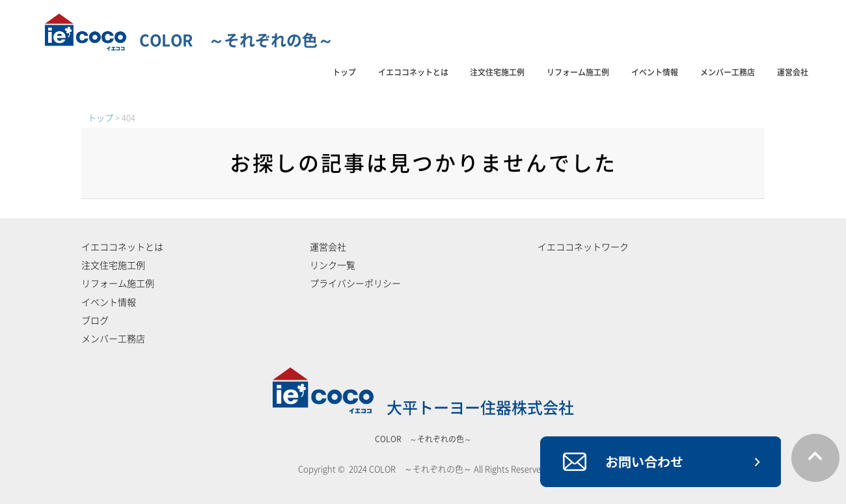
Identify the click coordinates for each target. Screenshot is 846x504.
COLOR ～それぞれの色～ (189, 40)
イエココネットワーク (583, 247)
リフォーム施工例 (578, 72)
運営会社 (793, 72)
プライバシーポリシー (355, 284)
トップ (344, 72)
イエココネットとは (413, 72)
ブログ (95, 321)
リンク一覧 (333, 265)
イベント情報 (655, 72)
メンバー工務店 (728, 72)
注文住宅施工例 (497, 72)
